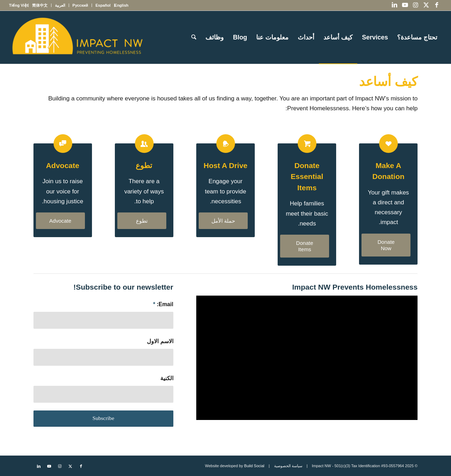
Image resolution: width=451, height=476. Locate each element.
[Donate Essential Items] (307, 144)
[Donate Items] (305, 246)
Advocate (63, 165)
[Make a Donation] (388, 144)
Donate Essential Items (307, 177)
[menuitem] (121, 5)
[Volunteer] (144, 144)
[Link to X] (426, 5)
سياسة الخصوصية (288, 466)
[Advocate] (63, 144)
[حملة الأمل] (223, 221)
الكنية (167, 378)
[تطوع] (142, 221)
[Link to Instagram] (415, 5)
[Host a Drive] (226, 144)
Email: (163, 304)
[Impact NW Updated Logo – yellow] (77, 37)
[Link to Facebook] (437, 5)
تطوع (144, 165)
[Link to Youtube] (405, 5)
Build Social (254, 466)
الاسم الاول (160, 341)
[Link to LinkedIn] (394, 5)
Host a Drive (225, 165)
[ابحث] (194, 37)
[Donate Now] (386, 245)
